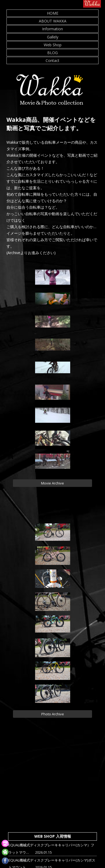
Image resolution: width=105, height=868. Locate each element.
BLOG (52, 53)
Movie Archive (52, 483)
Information (52, 29)
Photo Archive (53, 714)
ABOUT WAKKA (53, 21)
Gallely (53, 37)
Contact (52, 60)
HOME (53, 13)
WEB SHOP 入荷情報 (53, 836)
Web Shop (53, 45)
